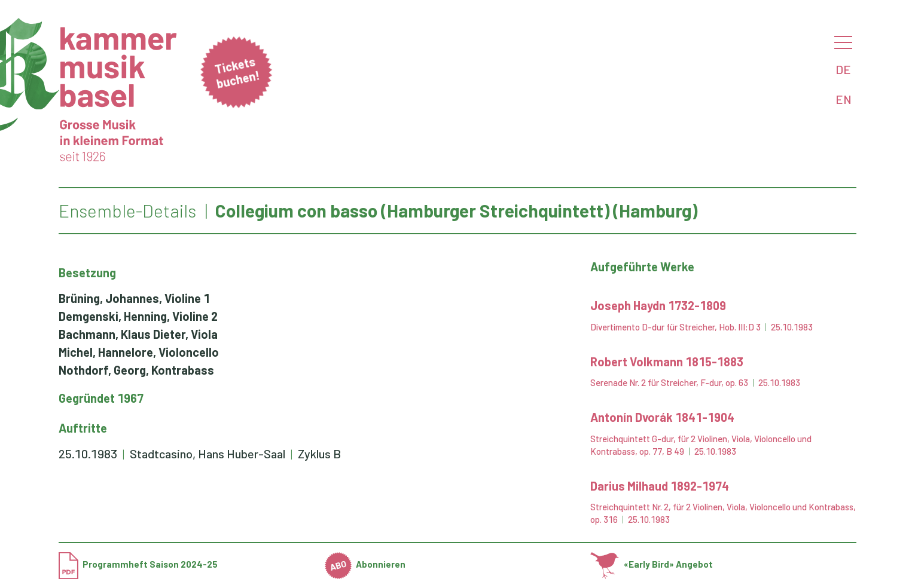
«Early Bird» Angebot (652, 564)
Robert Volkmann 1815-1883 (667, 362)
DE (843, 69)
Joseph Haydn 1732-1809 (658, 305)
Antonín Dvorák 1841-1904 (662, 417)
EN (844, 99)
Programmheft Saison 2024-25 (138, 564)
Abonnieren (365, 564)
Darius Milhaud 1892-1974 (660, 486)
